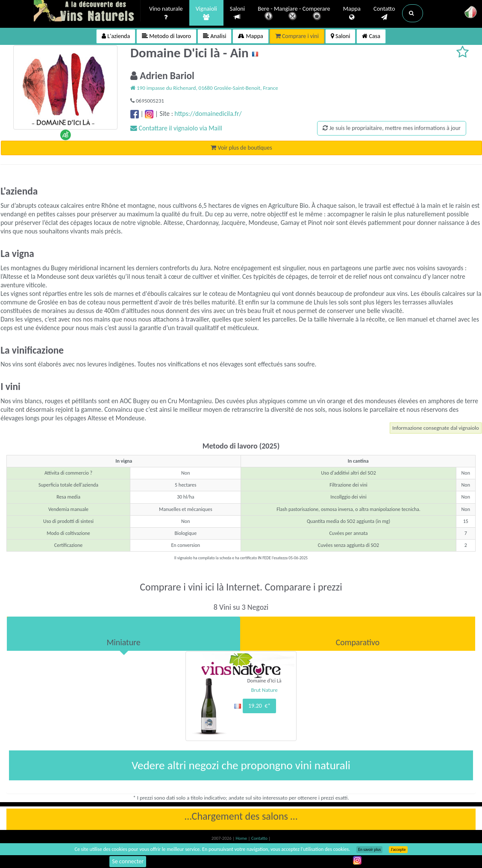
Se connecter (128, 861)
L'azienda (116, 36)
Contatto (384, 13)
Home (242, 838)
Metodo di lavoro (166, 36)
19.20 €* (259, 706)
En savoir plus (369, 850)
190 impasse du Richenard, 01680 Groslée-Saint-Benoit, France (204, 88)
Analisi (215, 36)
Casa (371, 36)
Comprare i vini (297, 36)
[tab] (123, 634)
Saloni (237, 13)
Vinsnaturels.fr (87, 12)
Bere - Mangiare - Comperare (294, 14)
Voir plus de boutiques (241, 148)
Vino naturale (166, 13)
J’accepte (398, 850)
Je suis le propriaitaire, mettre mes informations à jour (391, 128)
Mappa (352, 13)
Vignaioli (206, 13)
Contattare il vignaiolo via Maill (176, 128)
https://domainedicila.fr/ (208, 114)
